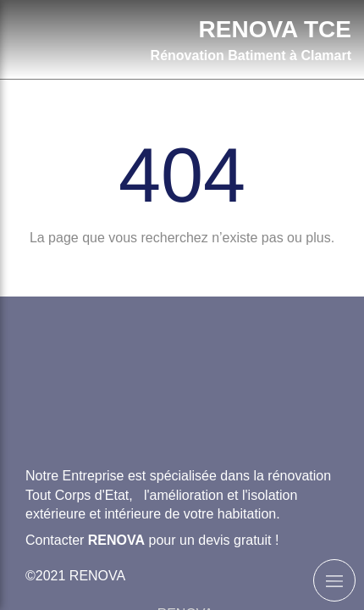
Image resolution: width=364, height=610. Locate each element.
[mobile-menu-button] (334, 580)
